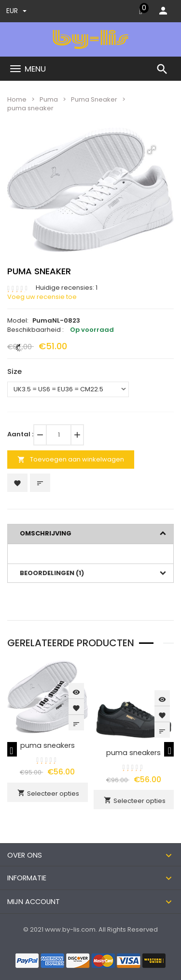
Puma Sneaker (94, 99)
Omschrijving (46, 533)
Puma (49, 99)
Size (14, 371)
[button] (152, 150)
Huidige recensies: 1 (67, 288)
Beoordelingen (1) (52, 573)
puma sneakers (48, 745)
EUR (16, 11)
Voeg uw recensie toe (42, 297)
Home (17, 99)
